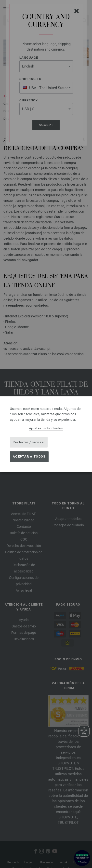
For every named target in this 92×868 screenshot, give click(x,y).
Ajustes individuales (46, 428)
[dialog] (46, 434)
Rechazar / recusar (29, 442)
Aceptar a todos (29, 456)
